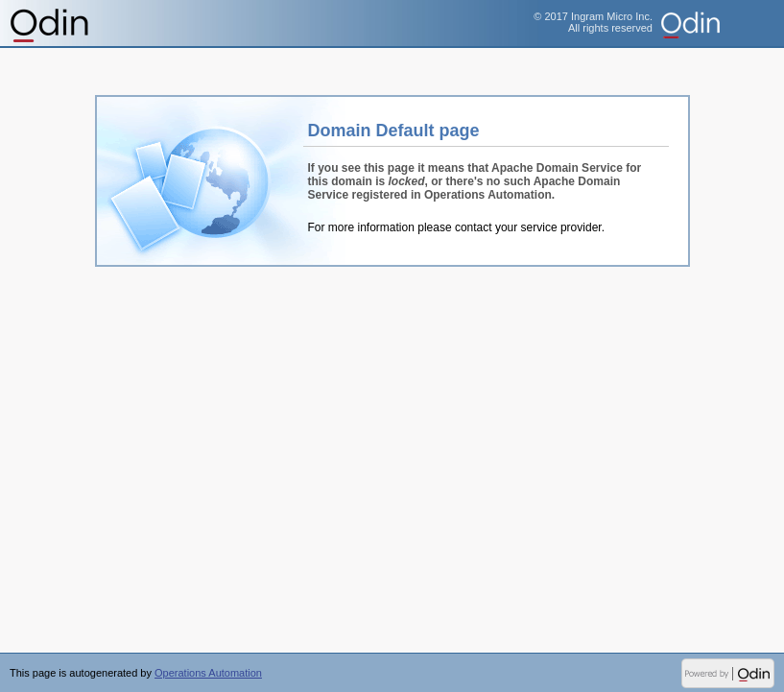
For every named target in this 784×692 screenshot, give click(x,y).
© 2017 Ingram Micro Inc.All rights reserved (593, 22)
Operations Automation (50, 24)
